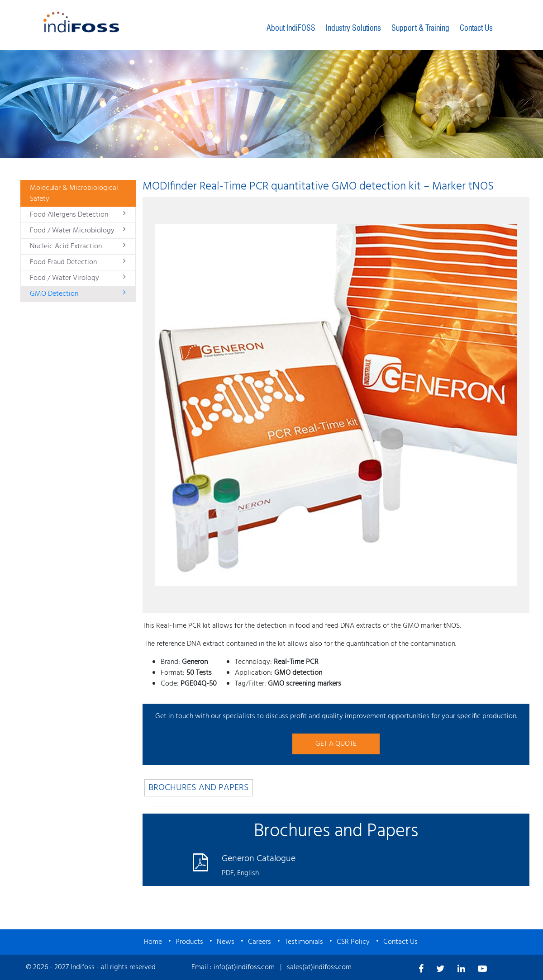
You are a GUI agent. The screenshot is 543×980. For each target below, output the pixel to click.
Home (153, 942)
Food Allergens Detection (78, 215)
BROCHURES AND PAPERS (199, 788)
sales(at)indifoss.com (319, 967)
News (226, 942)
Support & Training (420, 28)
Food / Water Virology (78, 278)
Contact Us (476, 28)
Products (189, 942)
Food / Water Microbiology (78, 231)
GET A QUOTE (336, 744)
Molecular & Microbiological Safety (74, 194)
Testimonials (304, 942)
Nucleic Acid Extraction (78, 246)
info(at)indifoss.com (244, 967)
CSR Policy (353, 942)
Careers (260, 942)
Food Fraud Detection (78, 262)
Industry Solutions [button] (353, 28)
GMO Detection (78, 294)
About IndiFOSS (291, 28)
